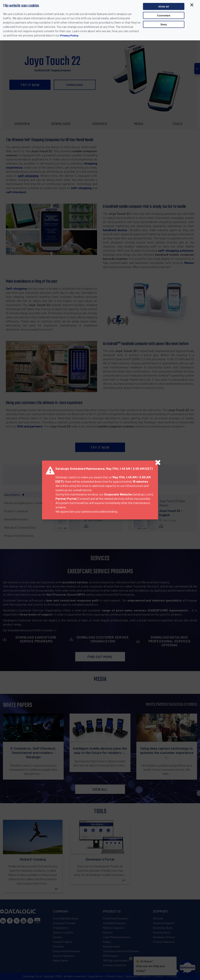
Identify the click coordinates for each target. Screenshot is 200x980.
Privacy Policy (69, 35)
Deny (164, 24)
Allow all (164, 6)
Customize (164, 15)
